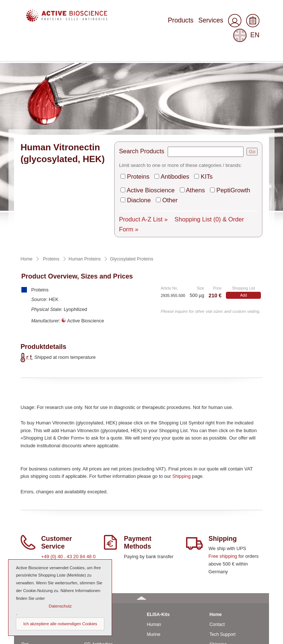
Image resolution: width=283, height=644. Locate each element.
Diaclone (147, 114)
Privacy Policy (223, 610)
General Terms (224, 591)
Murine (28, 541)
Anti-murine (95, 531)
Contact (217, 531)
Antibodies (176, 95)
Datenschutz (60, 606)
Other (172, 114)
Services (185, 23)
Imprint (216, 601)
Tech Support (222, 541)
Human (29, 531)
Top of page (252, 635)
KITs (202, 95)
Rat (25, 551)
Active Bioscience (156, 107)
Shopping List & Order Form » (207, 131)
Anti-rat (91, 541)
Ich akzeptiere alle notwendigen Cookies (60, 624)
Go (252, 73)
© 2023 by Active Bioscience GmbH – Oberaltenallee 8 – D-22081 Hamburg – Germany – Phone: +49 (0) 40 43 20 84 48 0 (133, 629)
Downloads (220, 581)
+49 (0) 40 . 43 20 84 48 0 (69, 463)
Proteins (146, 95)
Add (244, 202)
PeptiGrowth (223, 107)
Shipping (182, 383)
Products (161, 23)
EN (247, 24)
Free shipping (223, 463)
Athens (192, 107)
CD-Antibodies (98, 551)
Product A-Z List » (149, 131)
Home (215, 521)
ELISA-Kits (158, 521)
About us (218, 571)
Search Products (147, 73)
